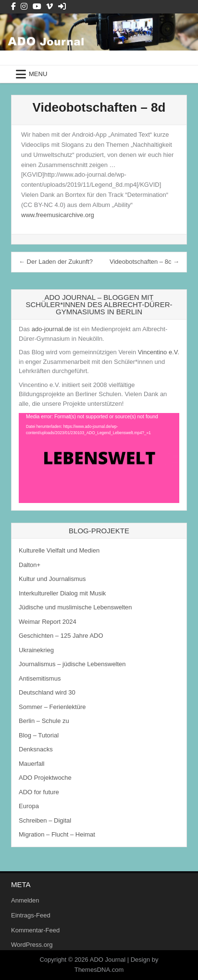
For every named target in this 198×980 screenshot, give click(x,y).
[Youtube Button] (37, 6)
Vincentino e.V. (159, 352)
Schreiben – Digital (45, 820)
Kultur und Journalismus (52, 579)
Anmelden (25, 900)
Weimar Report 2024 (48, 622)
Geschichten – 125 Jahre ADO (61, 636)
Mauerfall (31, 764)
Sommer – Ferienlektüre (52, 707)
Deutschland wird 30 (47, 692)
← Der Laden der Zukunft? (56, 262)
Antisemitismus (40, 678)
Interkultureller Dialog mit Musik (62, 593)
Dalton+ (30, 565)
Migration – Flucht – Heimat (57, 834)
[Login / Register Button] (62, 6)
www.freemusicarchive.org (58, 215)
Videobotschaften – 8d (99, 107)
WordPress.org (32, 945)
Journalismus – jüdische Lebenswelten (72, 664)
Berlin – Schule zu (44, 721)
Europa (29, 806)
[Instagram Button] (24, 6)
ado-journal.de (52, 329)
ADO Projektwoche (45, 778)
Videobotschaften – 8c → (144, 262)
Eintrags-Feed (31, 915)
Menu (38, 74)
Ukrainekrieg (36, 650)
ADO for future (39, 792)
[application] (99, 458)
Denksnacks (36, 749)
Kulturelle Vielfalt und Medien (59, 550)
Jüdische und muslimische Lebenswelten (75, 607)
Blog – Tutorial (39, 735)
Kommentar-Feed (35, 930)
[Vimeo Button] (49, 6)
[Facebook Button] (13, 6)
